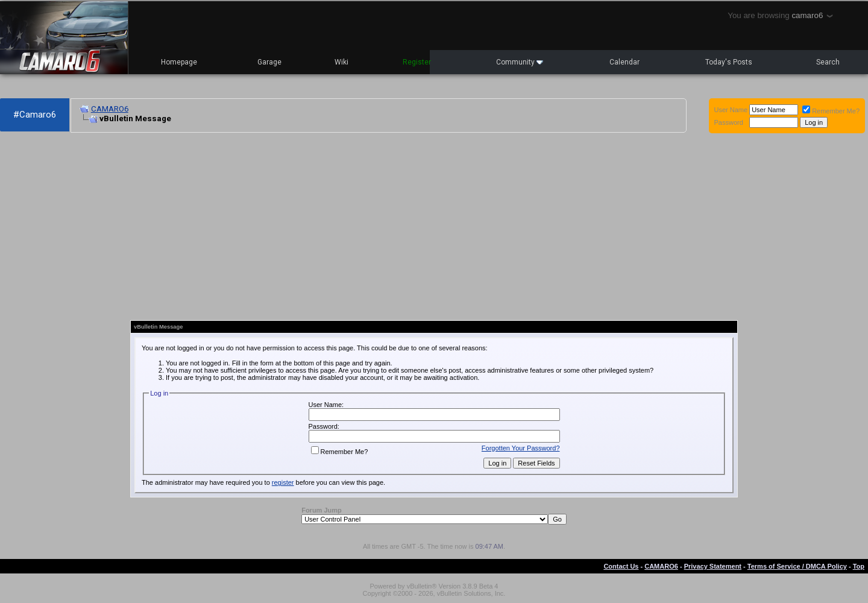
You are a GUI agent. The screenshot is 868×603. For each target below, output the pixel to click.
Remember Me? (831, 111)
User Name (731, 110)
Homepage (179, 62)
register (283, 482)
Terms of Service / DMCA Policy (797, 566)
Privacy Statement (713, 566)
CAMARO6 (110, 109)
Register (417, 62)
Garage (269, 62)
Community (520, 62)
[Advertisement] (287, 227)
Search (828, 62)
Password (729, 122)
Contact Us (621, 566)
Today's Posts (729, 62)
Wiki (341, 62)
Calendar (624, 62)
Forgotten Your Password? (521, 448)
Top (859, 566)
